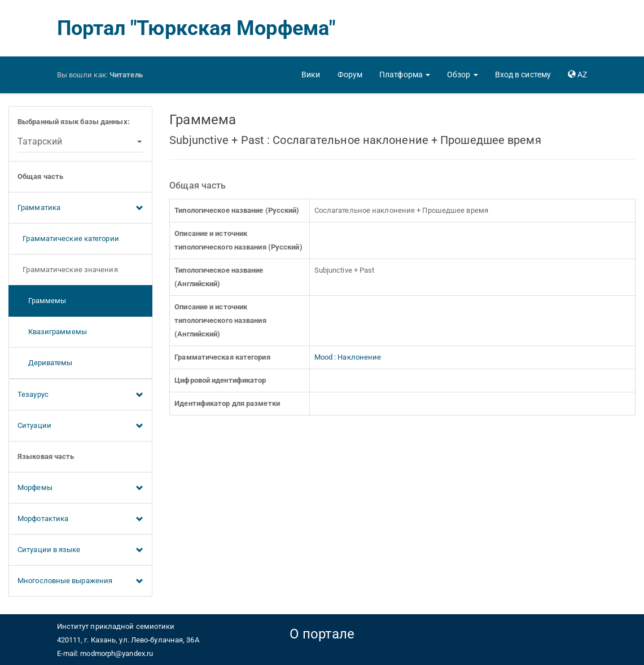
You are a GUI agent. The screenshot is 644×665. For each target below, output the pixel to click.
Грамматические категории (68, 239)
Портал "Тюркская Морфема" (196, 28)
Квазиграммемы (52, 332)
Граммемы (42, 301)
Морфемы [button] (80, 488)
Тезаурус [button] (80, 395)
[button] (405, 75)
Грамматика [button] (80, 208)
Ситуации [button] (80, 426)
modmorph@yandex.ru (117, 653)
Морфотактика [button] (80, 519)
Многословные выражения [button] (80, 581)
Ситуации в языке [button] (80, 550)
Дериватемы (45, 363)
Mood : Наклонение (348, 357)
